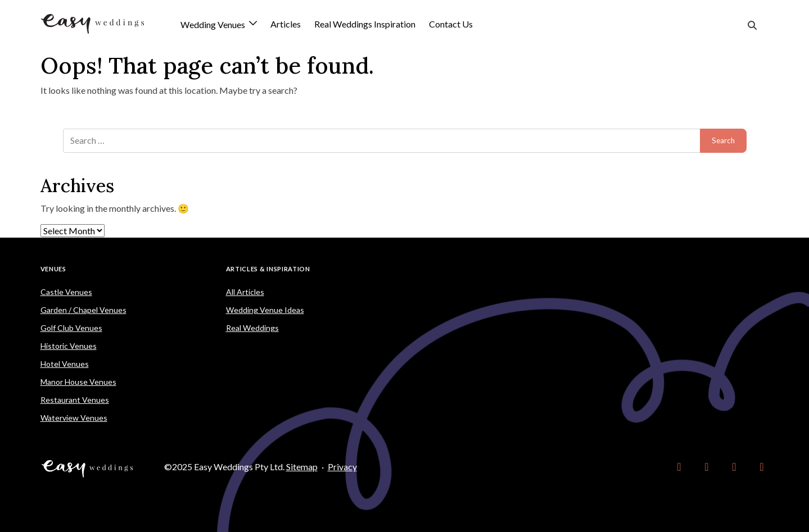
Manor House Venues (78, 382)
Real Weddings (252, 328)
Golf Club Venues (71, 328)
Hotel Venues (65, 364)
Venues (53, 269)
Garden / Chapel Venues (83, 310)
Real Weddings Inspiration (365, 24)
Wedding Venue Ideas (265, 310)
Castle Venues (66, 292)
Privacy (342, 467)
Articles (286, 24)
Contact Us (451, 24)
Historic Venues (69, 346)
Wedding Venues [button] (214, 25)
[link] (679, 467)
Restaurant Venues (75, 400)
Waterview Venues (74, 418)
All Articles (245, 292)
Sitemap (302, 467)
